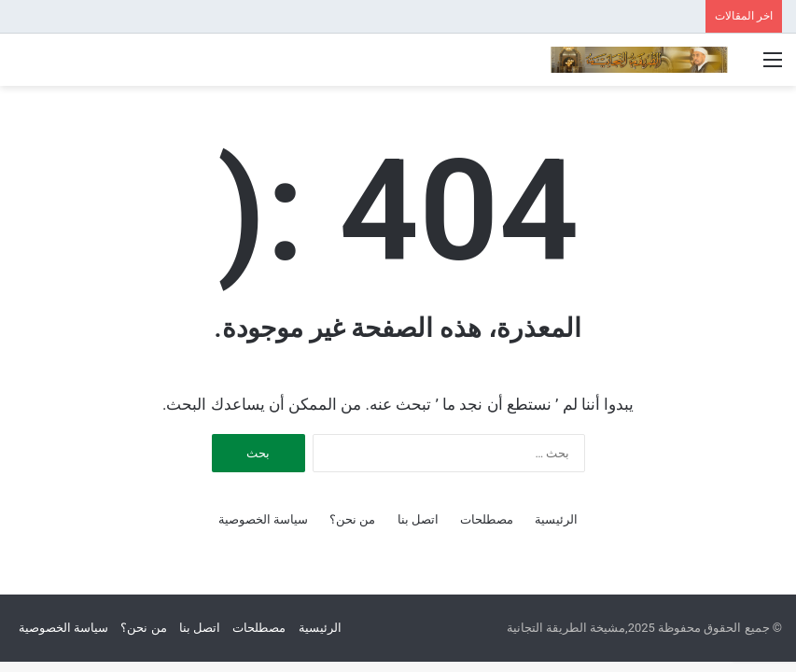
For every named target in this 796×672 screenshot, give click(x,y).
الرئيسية (556, 519)
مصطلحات (487, 519)
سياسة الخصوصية (263, 519)
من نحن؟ (352, 519)
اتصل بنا (418, 519)
